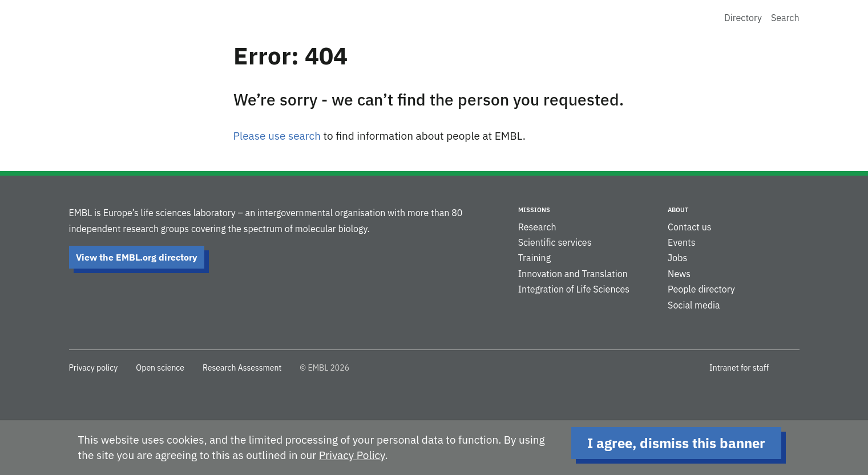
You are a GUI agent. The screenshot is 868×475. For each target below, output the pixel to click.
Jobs (677, 258)
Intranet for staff (739, 368)
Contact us (689, 227)
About (678, 210)
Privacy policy (94, 368)
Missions (534, 210)
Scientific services (555, 242)
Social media (694, 305)
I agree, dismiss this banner (676, 443)
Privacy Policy (352, 455)
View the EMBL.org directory (137, 257)
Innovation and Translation (573, 274)
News (679, 274)
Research (537, 227)
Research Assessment (242, 368)
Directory (743, 18)
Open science (160, 368)
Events (681, 242)
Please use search (277, 136)
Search (785, 18)
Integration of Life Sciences (574, 289)
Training (534, 258)
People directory (701, 289)
